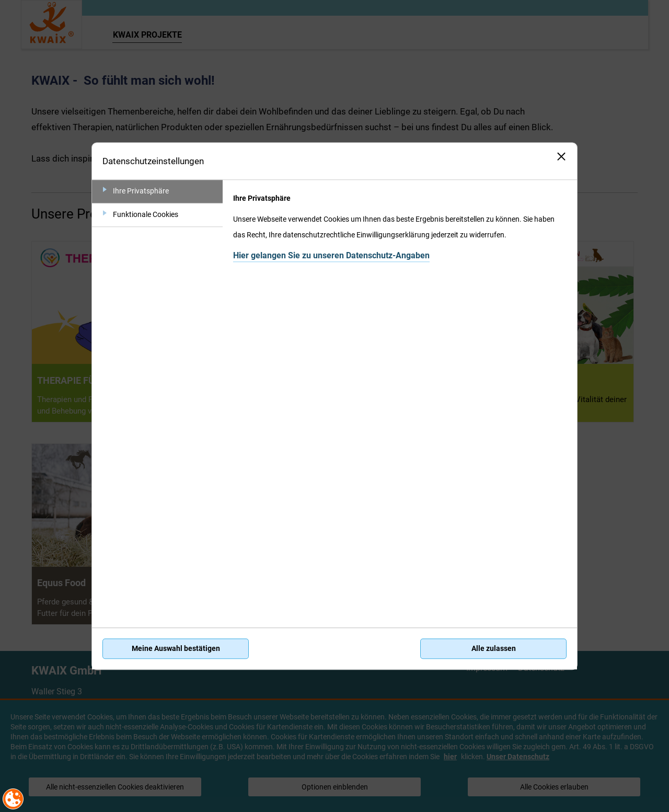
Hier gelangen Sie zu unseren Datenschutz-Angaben (331, 255)
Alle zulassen (494, 649)
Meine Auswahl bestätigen (176, 649)
